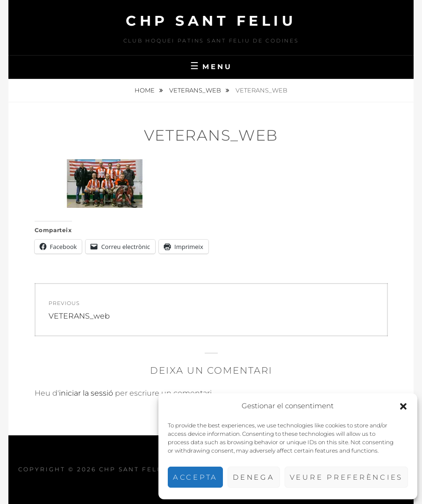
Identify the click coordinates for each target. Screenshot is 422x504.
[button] (403, 406)
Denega (254, 477)
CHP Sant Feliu (211, 21)
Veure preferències (347, 477)
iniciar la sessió (86, 393)
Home (145, 90)
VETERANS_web (196, 90)
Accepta (195, 477)
